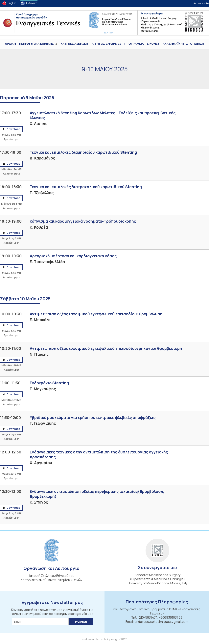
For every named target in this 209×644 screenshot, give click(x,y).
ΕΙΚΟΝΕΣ (153, 44)
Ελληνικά (32, 3)
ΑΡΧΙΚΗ (10, 44)
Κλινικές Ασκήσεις (74, 44)
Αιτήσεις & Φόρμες (106, 44)
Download (13, 129)
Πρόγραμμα (134, 44)
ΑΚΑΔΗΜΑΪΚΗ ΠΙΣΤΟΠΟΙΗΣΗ (183, 44)
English (12, 3)
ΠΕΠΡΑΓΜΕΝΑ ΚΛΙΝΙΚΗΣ (36, 44)
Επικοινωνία (201, 3)
